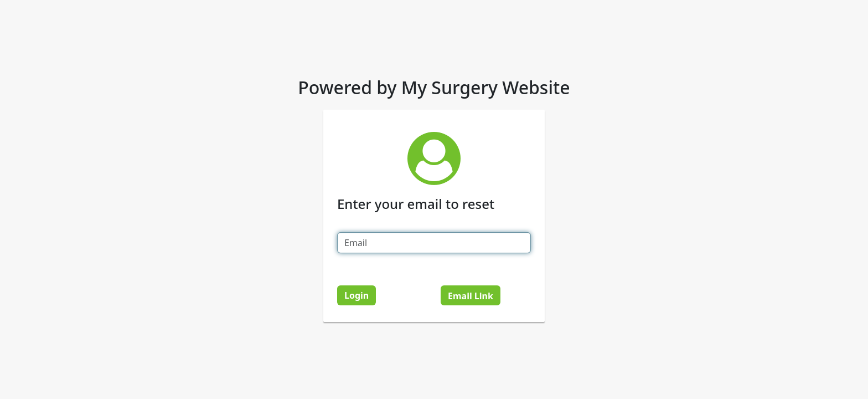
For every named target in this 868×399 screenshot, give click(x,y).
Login (356, 295)
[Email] (434, 243)
